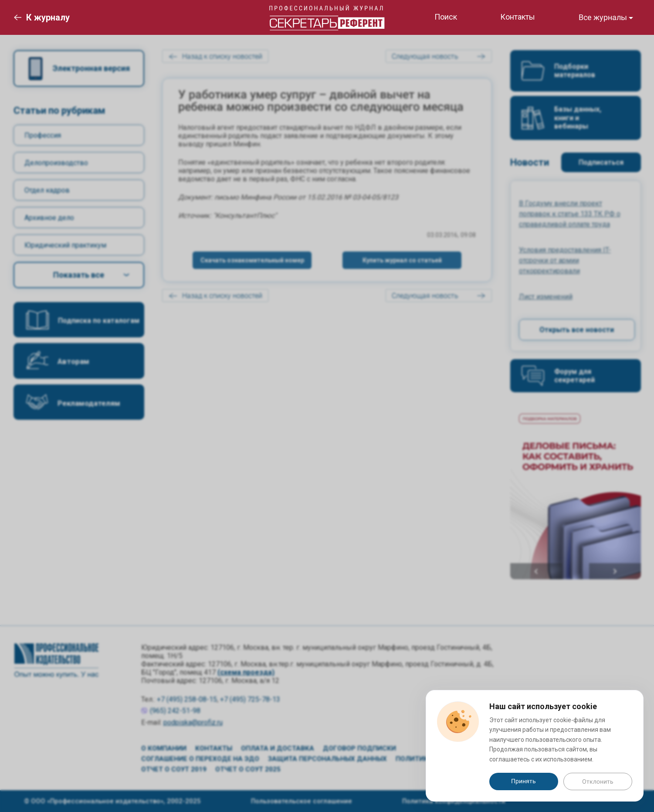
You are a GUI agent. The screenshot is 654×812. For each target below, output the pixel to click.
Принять (524, 781)
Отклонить (598, 781)
